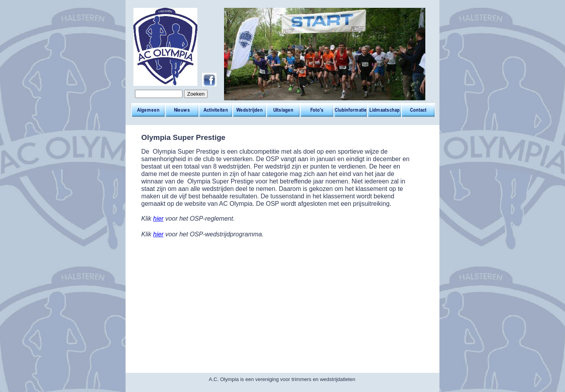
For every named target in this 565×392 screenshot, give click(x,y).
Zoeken (196, 94)
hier (158, 219)
